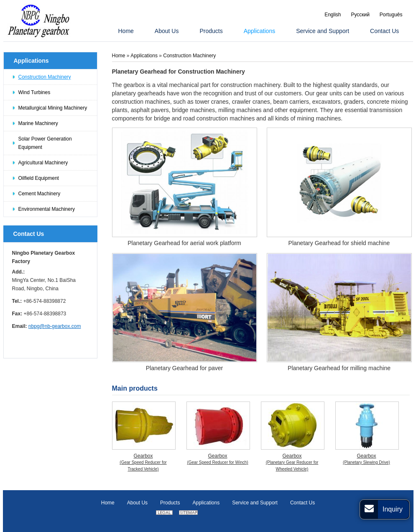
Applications (31, 61)
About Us (137, 503)
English (333, 15)
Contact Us (29, 234)
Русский (360, 15)
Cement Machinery (40, 194)
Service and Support (255, 503)
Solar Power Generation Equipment (45, 143)
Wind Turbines (34, 92)
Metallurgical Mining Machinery (53, 108)
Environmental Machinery (47, 209)
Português (391, 15)
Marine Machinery (38, 123)
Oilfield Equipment (39, 178)
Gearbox (143, 463)
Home (119, 56)
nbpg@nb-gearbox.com (55, 326)
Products (170, 503)
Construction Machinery (45, 77)
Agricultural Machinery (43, 163)
